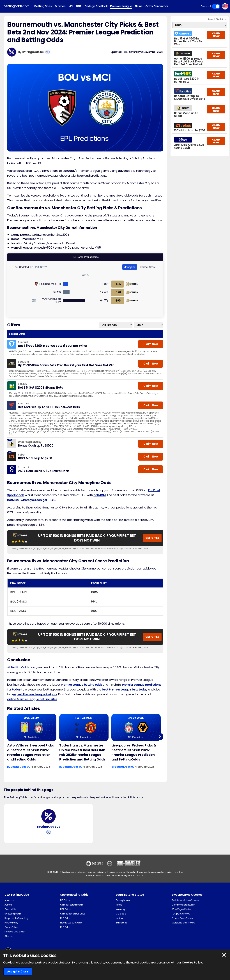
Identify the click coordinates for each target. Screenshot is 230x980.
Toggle (216, 6)
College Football (96, 6)
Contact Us (10, 909)
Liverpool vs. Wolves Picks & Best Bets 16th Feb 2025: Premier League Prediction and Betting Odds (134, 752)
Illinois (119, 905)
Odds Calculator (157, 6)
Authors (8, 905)
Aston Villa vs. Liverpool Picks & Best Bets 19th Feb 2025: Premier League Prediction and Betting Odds (30, 752)
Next (160, 737)
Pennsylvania (123, 900)
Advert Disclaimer (218, 19)
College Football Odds (72, 905)
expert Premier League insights (35, 694)
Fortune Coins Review (182, 918)
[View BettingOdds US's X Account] (47, 52)
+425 (118, 284)
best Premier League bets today (125, 689)
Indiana (120, 918)
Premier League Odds (71, 923)
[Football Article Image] (32, 727)
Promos (60, 6)
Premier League (121, 6)
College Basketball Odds (73, 914)
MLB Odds (65, 927)
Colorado (121, 914)
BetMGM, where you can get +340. (32, 500)
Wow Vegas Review (181, 909)
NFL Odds (65, 900)
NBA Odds (65, 909)
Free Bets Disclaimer (14, 932)
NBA (79, 6)
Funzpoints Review (181, 914)
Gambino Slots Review (183, 905)
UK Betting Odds (13, 914)
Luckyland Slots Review (183, 923)
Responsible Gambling (16, 918)
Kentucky (120, 909)
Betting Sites (43, 6)
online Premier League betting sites (32, 699)
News (139, 6)
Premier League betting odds (81, 685)
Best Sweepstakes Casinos (185, 900)
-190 (118, 301)
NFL (71, 6)
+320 (118, 292)
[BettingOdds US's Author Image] (49, 816)
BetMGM (100, 495)
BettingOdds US (33, 52)
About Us (9, 900)
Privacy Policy (11, 923)
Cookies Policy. (192, 962)
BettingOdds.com (24, 667)
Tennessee (121, 923)
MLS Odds (65, 918)
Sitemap (9, 936)
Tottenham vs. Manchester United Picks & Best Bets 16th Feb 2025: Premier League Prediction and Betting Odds (82, 752)
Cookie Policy (11, 927)
